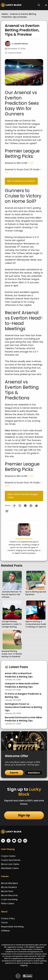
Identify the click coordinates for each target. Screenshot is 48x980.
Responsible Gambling (12, 927)
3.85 (7, 486)
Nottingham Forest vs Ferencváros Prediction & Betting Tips (23, 707)
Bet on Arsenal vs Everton (21, 181)
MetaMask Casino (10, 868)
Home (5, 14)
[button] (39, 5)
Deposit (14, 773)
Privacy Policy (8, 918)
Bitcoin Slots (7, 891)
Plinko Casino (8, 904)
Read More (34, 773)
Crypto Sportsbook (11, 860)
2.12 (7, 173)
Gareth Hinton (21, 44)
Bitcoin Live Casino (10, 864)
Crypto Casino (8, 856)
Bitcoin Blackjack (9, 883)
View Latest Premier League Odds (23, 496)
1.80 (31, 163)
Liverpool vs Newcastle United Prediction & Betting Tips (22, 685)
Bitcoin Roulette (9, 887)
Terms (4, 923)
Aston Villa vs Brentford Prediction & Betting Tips (19, 675)
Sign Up (24, 815)
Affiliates (5, 931)
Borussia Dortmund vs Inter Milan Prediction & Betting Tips (23, 719)
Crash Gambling (9, 899)
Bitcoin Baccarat (9, 895)
